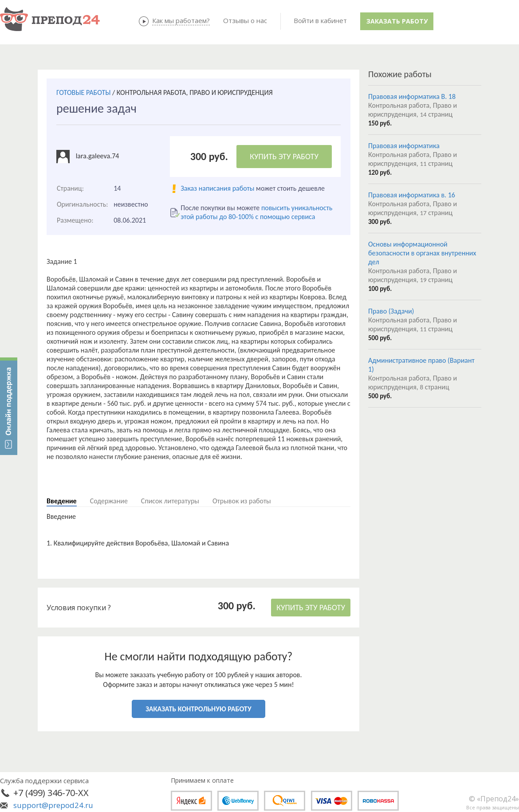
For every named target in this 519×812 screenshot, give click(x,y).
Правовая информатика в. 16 (412, 195)
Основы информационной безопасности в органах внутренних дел (422, 253)
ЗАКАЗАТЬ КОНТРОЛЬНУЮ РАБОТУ (198, 709)
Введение (62, 501)
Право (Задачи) (391, 311)
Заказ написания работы (217, 188)
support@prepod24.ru (53, 805)
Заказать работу (397, 21)
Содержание (109, 501)
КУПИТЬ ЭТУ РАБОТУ (284, 157)
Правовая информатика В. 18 (412, 96)
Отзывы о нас (245, 20)
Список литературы (170, 501)
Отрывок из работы (242, 501)
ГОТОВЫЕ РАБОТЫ (83, 92)
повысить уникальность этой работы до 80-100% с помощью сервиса (256, 212)
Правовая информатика (404, 146)
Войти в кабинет (320, 20)
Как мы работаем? (181, 20)
